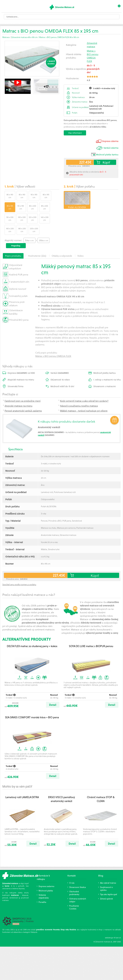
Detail (53, 693)
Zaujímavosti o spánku (106, 877)
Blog (101, 864)
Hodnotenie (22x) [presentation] (37, 244)
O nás (72, 871)
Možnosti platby (46, 879)
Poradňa (42, 891)
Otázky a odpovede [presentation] (62, 244)
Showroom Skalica (78, 876)
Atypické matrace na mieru (18, 394)
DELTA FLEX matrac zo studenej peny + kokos (32, 635)
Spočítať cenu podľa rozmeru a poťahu (19, 573)
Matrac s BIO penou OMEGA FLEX (93, 56)
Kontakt (72, 864)
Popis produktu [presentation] (13, 244)
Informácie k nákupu (43, 866)
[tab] (13, 244)
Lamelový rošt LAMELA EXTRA (22, 786)
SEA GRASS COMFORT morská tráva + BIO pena (32, 706)
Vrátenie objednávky (44, 885)
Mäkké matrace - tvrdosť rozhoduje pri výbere (84, 399)
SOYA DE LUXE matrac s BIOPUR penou (91, 635)
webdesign (109, 926)
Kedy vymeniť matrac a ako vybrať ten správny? (84, 389)
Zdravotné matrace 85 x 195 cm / (25, 37)
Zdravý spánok (106, 887)
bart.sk (118, 926)
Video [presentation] (80, 244)
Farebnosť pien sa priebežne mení (23, 389)
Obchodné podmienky (74, 881)
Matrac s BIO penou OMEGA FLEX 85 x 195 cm (59, 37)
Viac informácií (75, 133)
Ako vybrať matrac (108, 871)
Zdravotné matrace (92, 45)
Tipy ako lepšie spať (109, 883)
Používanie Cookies (74, 896)
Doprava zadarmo (46, 875)
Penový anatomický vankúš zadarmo (23, 399)
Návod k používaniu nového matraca (79, 394)
